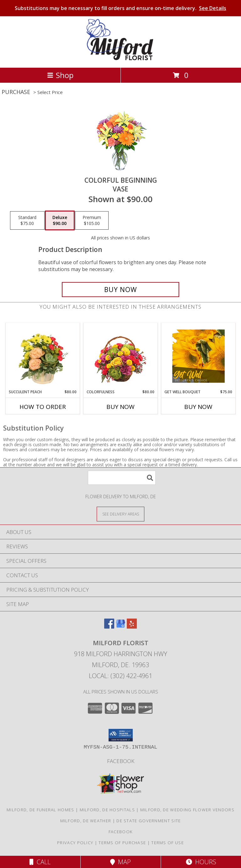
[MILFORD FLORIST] (121, 58)
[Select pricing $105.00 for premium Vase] (92, 221)
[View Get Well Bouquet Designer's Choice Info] (198, 356)
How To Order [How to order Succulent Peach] (43, 407)
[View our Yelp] (132, 627)
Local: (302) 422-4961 (120, 676)
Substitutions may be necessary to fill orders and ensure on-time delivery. (120, 8)
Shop (60, 75)
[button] (121, 735)
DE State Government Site (149, 821)
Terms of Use (168, 843)
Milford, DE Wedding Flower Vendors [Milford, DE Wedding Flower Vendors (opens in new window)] (187, 810)
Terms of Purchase (122, 843)
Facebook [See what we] (121, 761)
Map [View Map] (120, 862)
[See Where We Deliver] (120, 514)
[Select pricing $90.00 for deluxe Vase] (60, 221)
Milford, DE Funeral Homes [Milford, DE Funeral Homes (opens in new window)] (40, 810)
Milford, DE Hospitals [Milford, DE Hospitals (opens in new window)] (107, 810)
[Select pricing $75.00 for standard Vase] (27, 221)
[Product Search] (122, 478)
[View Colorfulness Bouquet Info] (121, 356)
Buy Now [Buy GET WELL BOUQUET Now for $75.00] (198, 407)
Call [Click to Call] (40, 862)
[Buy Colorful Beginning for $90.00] (120, 290)
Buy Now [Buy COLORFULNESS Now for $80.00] (120, 407)
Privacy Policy (75, 843)
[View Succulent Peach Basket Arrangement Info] (43, 356)
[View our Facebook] (109, 627)
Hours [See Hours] (201, 862)
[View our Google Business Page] (120, 627)
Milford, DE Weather (86, 821)
